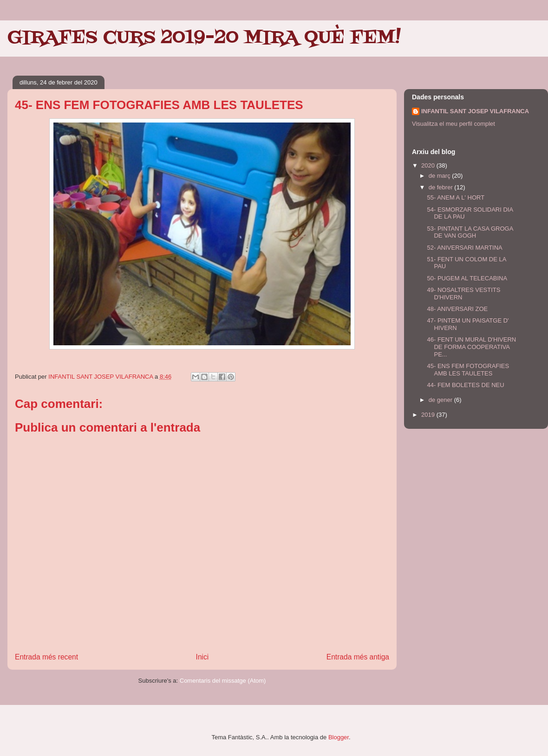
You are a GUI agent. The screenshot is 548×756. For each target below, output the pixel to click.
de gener (441, 400)
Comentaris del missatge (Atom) (223, 681)
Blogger (339, 737)
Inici (202, 657)
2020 (429, 165)
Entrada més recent (46, 657)
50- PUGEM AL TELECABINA (467, 278)
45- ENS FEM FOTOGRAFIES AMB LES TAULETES (468, 370)
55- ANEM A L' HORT (456, 197)
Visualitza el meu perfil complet (453, 124)
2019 (429, 415)
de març (440, 176)
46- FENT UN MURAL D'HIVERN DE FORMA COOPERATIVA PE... (471, 347)
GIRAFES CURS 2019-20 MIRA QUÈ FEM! (204, 38)
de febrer (442, 187)
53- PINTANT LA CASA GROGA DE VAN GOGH (470, 232)
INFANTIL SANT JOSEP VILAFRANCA (475, 111)
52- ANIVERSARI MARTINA (464, 248)
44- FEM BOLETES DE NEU (465, 385)
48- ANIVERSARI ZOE (457, 309)
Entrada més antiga (358, 657)
